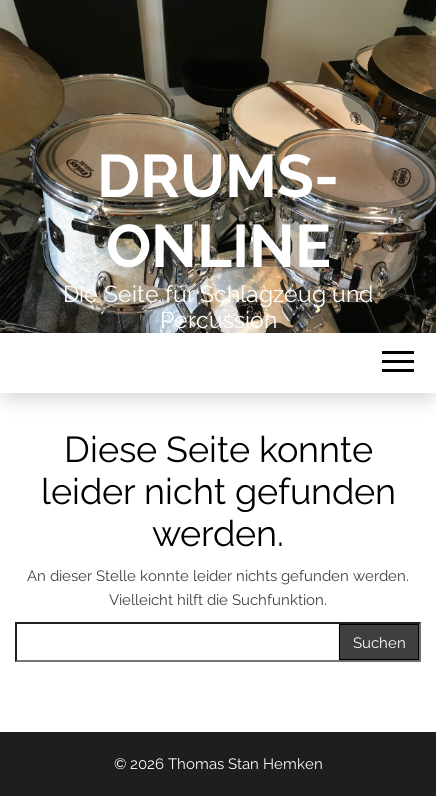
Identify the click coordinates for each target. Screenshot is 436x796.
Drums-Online (218, 211)
